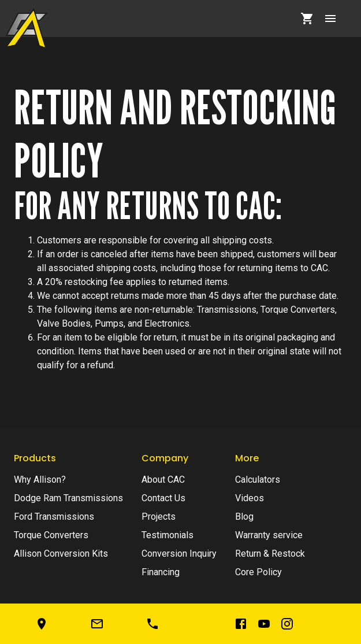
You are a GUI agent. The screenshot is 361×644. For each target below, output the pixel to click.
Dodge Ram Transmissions (68, 498)
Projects (159, 517)
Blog (244, 517)
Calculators (258, 480)
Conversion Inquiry (179, 554)
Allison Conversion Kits (61, 554)
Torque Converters (51, 535)
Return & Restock (270, 554)
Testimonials (168, 535)
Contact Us (163, 498)
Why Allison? (40, 480)
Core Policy (258, 572)
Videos (250, 498)
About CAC (163, 480)
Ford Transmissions (54, 517)
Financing (161, 572)
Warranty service (269, 535)
